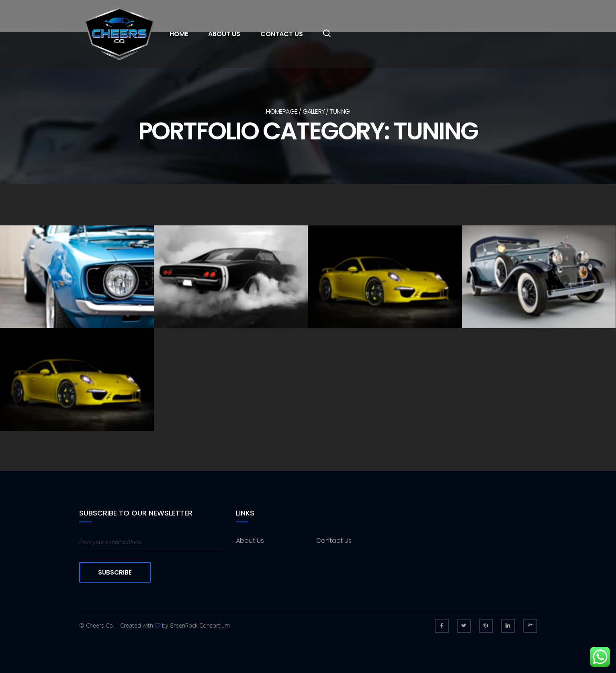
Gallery (314, 111)
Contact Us (282, 34)
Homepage (282, 111)
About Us (224, 34)
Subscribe (115, 572)
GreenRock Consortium (200, 625)
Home (179, 34)
